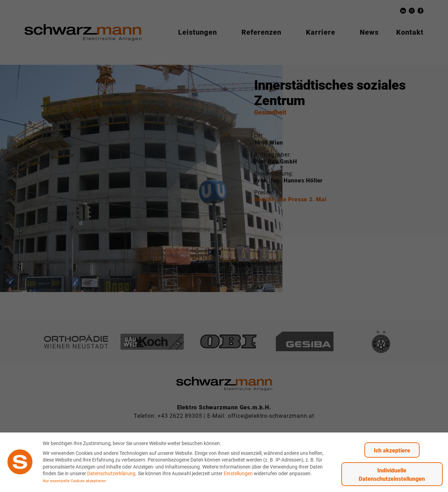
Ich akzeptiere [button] (392, 450)
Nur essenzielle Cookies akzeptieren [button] (74, 481)
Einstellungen (238, 473)
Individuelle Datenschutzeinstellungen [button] (392, 474)
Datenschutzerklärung (111, 473)
